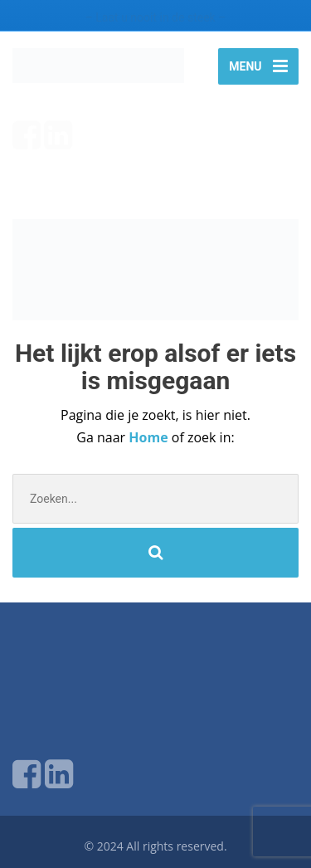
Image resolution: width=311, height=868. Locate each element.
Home (150, 437)
